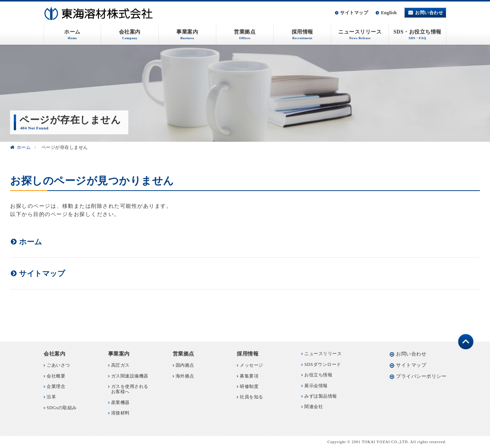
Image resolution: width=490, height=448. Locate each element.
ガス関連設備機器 (130, 376)
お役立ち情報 (318, 375)
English (389, 13)
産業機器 (120, 402)
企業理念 (56, 386)
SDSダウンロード (323, 364)
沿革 (51, 397)
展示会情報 (316, 386)
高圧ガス (120, 365)
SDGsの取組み (62, 408)
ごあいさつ (58, 365)
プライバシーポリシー (421, 376)
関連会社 (314, 407)
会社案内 (54, 354)
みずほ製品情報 (321, 396)
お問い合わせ (429, 13)
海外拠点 (185, 376)
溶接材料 (120, 413)
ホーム (24, 147)
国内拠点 (185, 365)
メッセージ (252, 365)
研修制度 (249, 386)
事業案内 (119, 354)
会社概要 (56, 376)
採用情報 (248, 354)
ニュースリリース (323, 354)
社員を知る (252, 397)
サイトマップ (354, 13)
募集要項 (249, 376)
